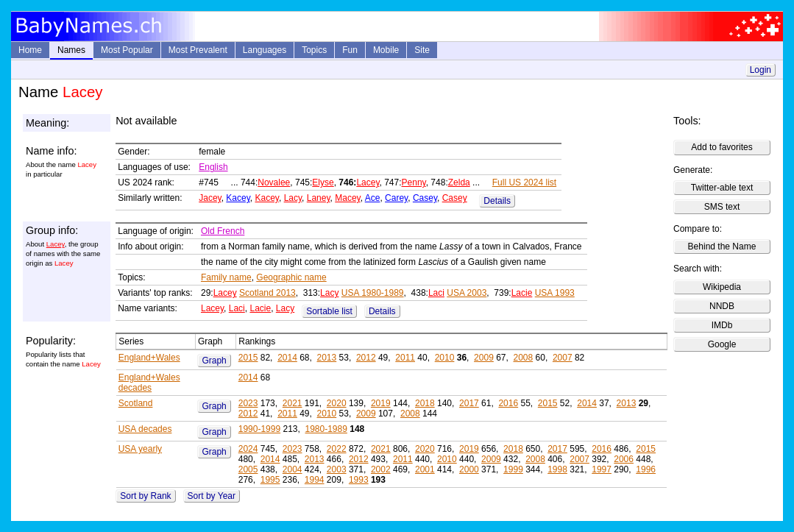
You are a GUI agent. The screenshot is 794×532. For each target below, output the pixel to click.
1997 (602, 469)
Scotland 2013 (267, 293)
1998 (557, 469)
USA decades (145, 429)
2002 (381, 469)
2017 (469, 403)
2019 (381, 403)
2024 (248, 449)
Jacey (210, 198)
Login (761, 70)
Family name (226, 277)
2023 (248, 403)
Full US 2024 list (524, 182)
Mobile (386, 50)
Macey (347, 198)
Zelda (459, 182)
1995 (270, 480)
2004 (293, 469)
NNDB (722, 306)
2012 (366, 358)
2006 (624, 459)
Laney (319, 198)
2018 (425, 403)
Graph (214, 361)
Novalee (274, 182)
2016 (508, 403)
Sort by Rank (145, 496)
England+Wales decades (149, 383)
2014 (287, 358)
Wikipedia (722, 287)
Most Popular (127, 50)
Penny (414, 182)
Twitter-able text (722, 188)
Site (422, 50)
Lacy (293, 198)
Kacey (238, 198)
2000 (469, 469)
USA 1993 (555, 293)
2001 (425, 469)
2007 (563, 358)
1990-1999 (259, 429)
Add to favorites (722, 147)
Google (722, 344)
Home (30, 50)
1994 (315, 480)
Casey (425, 198)
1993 (359, 480)
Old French (223, 231)
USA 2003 (467, 293)
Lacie (522, 293)
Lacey (368, 182)
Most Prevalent (198, 50)
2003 (337, 469)
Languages (265, 50)
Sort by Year (212, 496)
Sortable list (329, 311)
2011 (405, 358)
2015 (248, 358)
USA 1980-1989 (373, 293)
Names (71, 50)
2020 (337, 403)
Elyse (323, 182)
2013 (327, 358)
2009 (484, 358)
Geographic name (291, 277)
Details (497, 201)
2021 (293, 403)
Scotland (136, 403)
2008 (524, 358)
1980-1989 (326, 429)
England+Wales (149, 358)
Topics (314, 50)
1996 (646, 469)
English (213, 167)
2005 (248, 469)
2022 (337, 449)
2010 (445, 358)
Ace (373, 198)
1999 (513, 469)
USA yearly (140, 449)
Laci (436, 293)
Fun (350, 50)
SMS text (722, 207)
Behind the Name (722, 247)
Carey (396, 198)
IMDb (722, 325)
